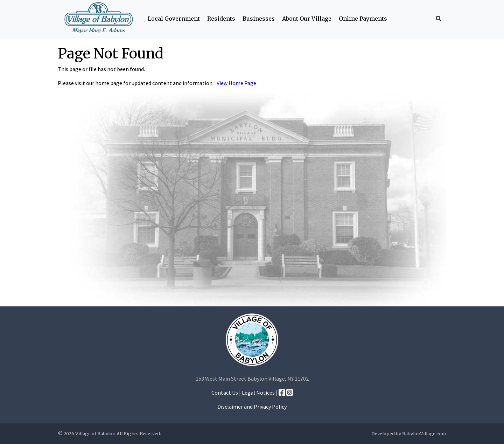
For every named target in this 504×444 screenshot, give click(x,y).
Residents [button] (221, 19)
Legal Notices (258, 393)
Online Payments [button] (363, 19)
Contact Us (225, 393)
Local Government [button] (174, 19)
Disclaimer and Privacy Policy (252, 407)
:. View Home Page (235, 83)
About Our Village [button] (307, 19)
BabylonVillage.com (424, 433)
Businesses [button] (259, 19)
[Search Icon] (439, 19)
